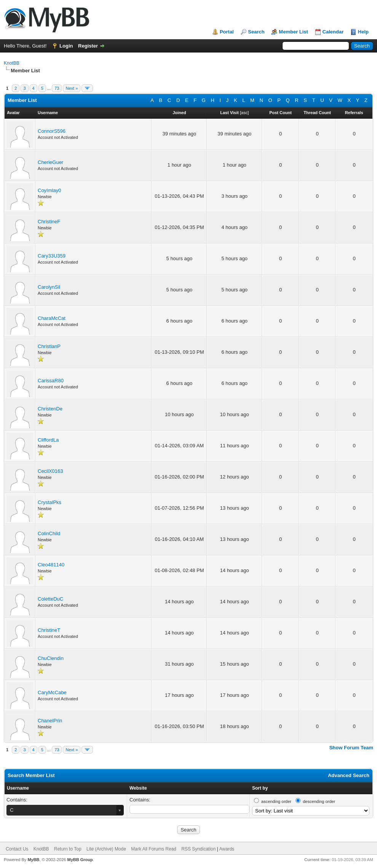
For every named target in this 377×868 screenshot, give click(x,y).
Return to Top (68, 849)
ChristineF (49, 222)
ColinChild (49, 533)
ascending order (276, 801)
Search (256, 32)
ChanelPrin (50, 721)
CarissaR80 (51, 381)
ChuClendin (51, 658)
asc (244, 113)
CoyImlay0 (49, 190)
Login (66, 46)
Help (363, 32)
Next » (72, 88)
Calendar (333, 32)
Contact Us (17, 849)
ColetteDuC (50, 599)
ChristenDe (50, 409)
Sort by (260, 788)
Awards (227, 849)
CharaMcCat (52, 318)
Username (18, 788)
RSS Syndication (198, 849)
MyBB (33, 860)
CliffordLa (48, 440)
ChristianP (49, 346)
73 (57, 88)
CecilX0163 (50, 471)
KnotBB (12, 63)
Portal (227, 32)
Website (138, 788)
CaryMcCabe (52, 692)
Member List (293, 32)
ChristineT (49, 630)
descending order (319, 801)
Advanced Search (349, 775)
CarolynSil (49, 287)
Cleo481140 (51, 565)
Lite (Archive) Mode (106, 849)
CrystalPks (50, 502)
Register (88, 46)
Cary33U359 (52, 256)
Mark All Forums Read (154, 849)
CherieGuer (50, 162)
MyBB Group (80, 860)
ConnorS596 (52, 131)
